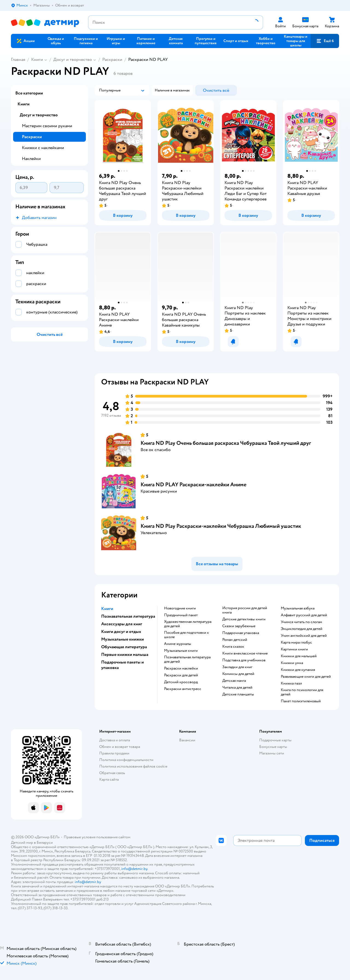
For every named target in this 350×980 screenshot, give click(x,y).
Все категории (29, 93)
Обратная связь (112, 773)
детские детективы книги (244, 619)
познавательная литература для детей (187, 659)
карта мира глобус (296, 643)
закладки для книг (237, 667)
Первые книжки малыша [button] (125, 655)
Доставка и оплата (115, 740)
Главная (18, 60)
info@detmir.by (134, 869)
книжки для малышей (299, 656)
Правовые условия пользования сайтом (97, 837)
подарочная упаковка (241, 633)
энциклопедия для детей (302, 629)
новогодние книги (180, 608)
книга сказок (233, 647)
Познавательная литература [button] (128, 616)
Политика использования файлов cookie (133, 766)
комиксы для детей (238, 674)
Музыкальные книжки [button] (122, 639)
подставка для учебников (244, 660)
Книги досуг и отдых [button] (121, 632)
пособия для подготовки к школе (186, 635)
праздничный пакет (181, 615)
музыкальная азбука (298, 608)
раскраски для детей (181, 675)
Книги (37, 60)
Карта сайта (109, 779)
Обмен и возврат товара (120, 747)
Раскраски (112, 60)
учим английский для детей (304, 636)
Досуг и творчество (73, 60)
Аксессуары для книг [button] (122, 624)
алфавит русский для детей (304, 615)
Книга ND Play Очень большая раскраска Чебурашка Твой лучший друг (226, 443)
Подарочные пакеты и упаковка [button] (122, 665)
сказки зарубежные (239, 626)
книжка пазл (291, 683)
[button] (325, 41)
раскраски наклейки (181, 668)
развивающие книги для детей (306, 677)
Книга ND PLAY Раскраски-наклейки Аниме (193, 485)
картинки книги (294, 649)
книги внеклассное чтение (245, 653)
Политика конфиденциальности (126, 760)
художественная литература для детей (188, 624)
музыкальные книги (181, 651)
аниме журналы (178, 644)
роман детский (235, 640)
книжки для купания (298, 670)
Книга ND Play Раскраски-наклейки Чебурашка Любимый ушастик (221, 526)
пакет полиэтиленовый (301, 701)
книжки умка (292, 663)
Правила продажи (114, 753)
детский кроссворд (181, 682)
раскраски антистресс (183, 689)
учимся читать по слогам (301, 622)
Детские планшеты (238, 694)
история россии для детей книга (245, 610)
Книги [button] (107, 609)
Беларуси (45, 843)
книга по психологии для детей (302, 692)
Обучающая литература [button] (124, 647)
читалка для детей (237, 688)
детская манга (234, 681)
